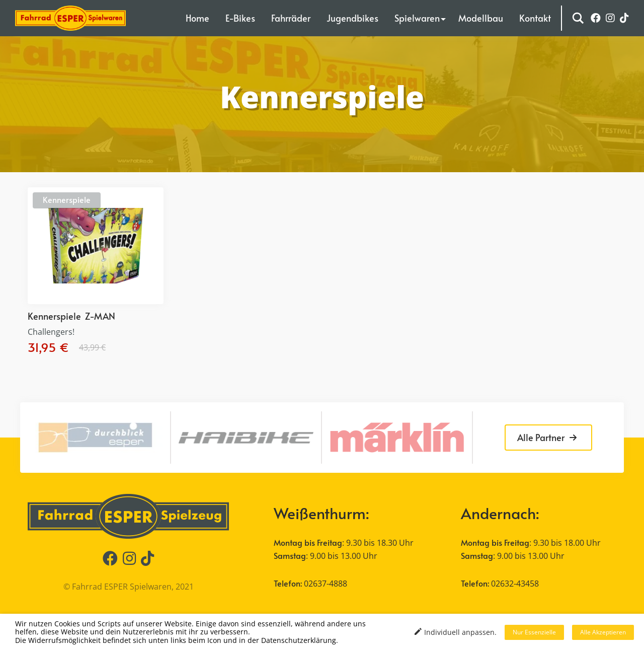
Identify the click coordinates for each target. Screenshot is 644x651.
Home (197, 18)
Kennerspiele (67, 199)
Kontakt (535, 18)
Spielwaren (417, 18)
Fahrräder (291, 18)
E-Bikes (240, 18)
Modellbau (481, 18)
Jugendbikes (352, 18)
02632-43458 (515, 584)
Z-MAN (100, 316)
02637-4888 (326, 584)
